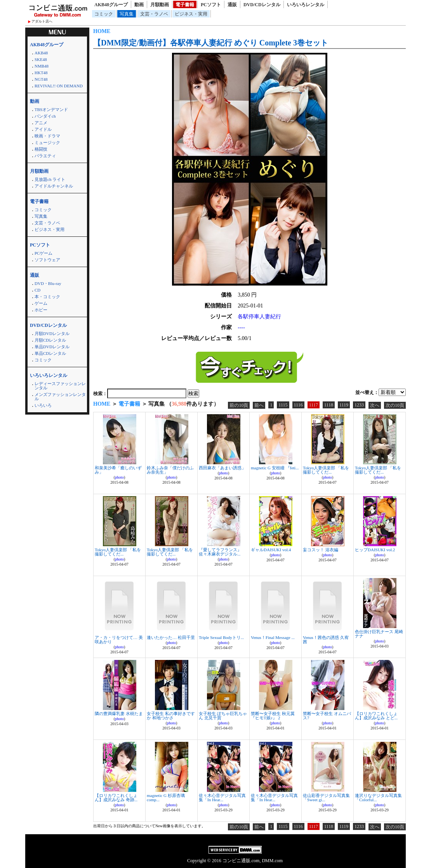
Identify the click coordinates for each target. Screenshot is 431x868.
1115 (283, 405)
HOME (102, 31)
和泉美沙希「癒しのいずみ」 (118, 470)
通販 (232, 5)
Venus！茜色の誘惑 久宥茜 (326, 640)
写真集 (127, 14)
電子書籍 (185, 5)
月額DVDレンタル (52, 333)
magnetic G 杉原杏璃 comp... (166, 798)
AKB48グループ (111, 5)
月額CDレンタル (50, 340)
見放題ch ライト (50, 179)
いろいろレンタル (306, 5)
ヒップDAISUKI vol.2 (375, 550)
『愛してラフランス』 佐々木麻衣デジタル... (220, 552)
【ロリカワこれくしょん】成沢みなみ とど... (376, 716)
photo (119, 477)
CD (37, 290)
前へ (259, 405)
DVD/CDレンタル (262, 5)
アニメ (41, 123)
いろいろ (43, 405)
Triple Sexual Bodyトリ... (221, 637)
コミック (104, 14)
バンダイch (45, 116)
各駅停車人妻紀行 (259, 317)
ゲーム (41, 303)
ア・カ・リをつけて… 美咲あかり (119, 640)
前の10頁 (239, 405)
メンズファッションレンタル (60, 397)
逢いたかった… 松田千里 (171, 637)
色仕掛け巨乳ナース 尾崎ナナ (379, 634)
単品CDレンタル (50, 353)
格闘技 (41, 149)
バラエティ (45, 156)
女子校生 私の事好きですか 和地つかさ (171, 716)
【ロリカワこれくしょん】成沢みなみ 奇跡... (116, 798)
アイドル (43, 129)
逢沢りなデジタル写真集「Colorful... (378, 798)
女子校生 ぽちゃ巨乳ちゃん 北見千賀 (223, 716)
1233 (359, 405)
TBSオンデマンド (51, 109)
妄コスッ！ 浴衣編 (321, 550)
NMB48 (42, 66)
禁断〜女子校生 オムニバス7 (327, 716)
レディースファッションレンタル (60, 386)
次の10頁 (395, 405)
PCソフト (211, 5)
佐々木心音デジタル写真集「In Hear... (222, 798)
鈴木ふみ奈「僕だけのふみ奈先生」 (170, 470)
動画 (139, 5)
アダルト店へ (42, 21)
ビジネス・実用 (191, 14)
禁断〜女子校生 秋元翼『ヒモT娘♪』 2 (273, 716)
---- (241, 327)
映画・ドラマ (47, 136)
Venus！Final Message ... (273, 637)
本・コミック (47, 297)
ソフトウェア (47, 260)
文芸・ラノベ (154, 14)
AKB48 (41, 53)
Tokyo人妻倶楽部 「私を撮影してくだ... (326, 470)
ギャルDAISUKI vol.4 (271, 550)
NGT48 (41, 79)
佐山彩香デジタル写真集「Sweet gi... (326, 798)
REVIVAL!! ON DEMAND (59, 86)
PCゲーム (43, 253)
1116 (298, 405)
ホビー (41, 310)
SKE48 (41, 59)
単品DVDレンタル (52, 347)
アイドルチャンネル (54, 186)
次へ (375, 405)
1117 (314, 405)
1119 (344, 405)
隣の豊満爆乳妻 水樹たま (119, 713)
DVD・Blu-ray (48, 283)
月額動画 (160, 5)
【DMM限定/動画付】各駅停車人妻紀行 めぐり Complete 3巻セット (211, 43)
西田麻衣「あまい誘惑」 (222, 468)
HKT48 (41, 73)
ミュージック (47, 142)
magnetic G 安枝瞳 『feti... (275, 468)
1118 (329, 405)
